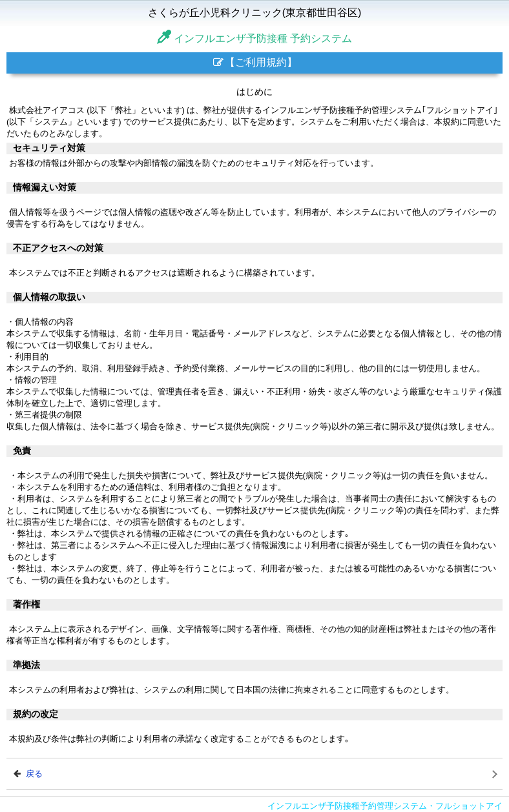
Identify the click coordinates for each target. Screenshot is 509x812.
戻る (28, 774)
